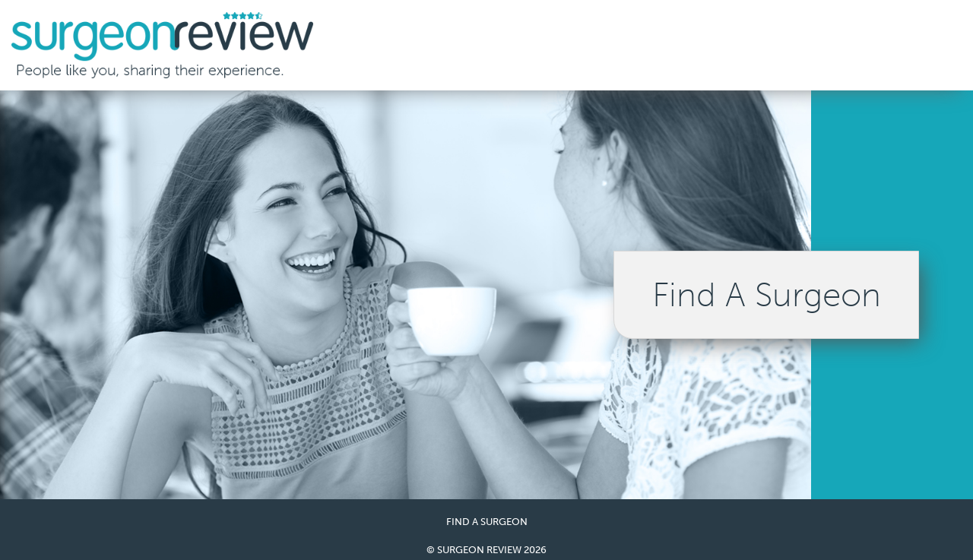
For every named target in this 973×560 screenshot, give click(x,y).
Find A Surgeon (767, 295)
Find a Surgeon (487, 522)
